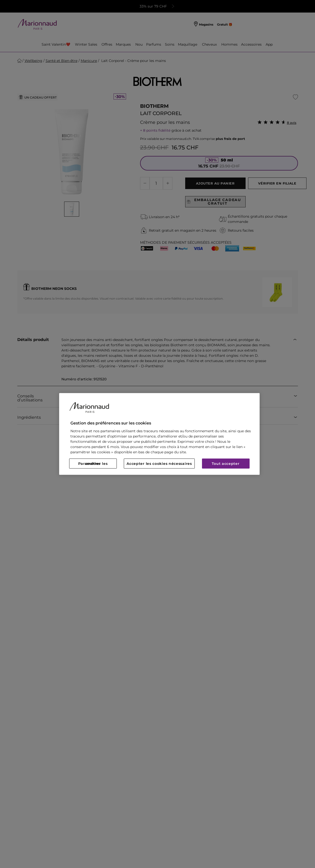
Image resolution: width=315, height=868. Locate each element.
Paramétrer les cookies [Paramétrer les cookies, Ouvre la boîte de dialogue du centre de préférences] (93, 464)
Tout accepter (226, 464)
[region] (159, 434)
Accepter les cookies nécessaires (159, 464)
